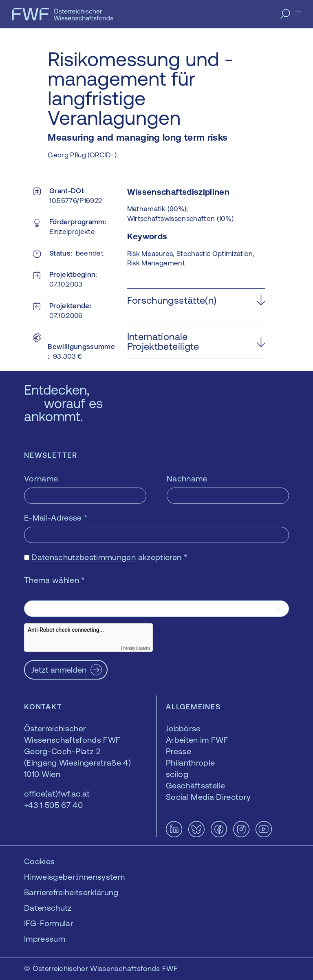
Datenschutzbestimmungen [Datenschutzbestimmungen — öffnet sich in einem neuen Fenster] (84, 557)
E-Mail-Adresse (56, 518)
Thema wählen (55, 580)
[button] (196, 300)
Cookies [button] (39, 861)
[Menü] (298, 13)
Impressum (45, 939)
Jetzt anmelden (59, 670)
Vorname (41, 478)
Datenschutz (48, 908)
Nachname (187, 478)
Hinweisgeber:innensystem (74, 877)
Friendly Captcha (136, 648)
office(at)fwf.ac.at (57, 793)
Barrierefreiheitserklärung (71, 892)
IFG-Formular (49, 923)
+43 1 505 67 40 (53, 805)
